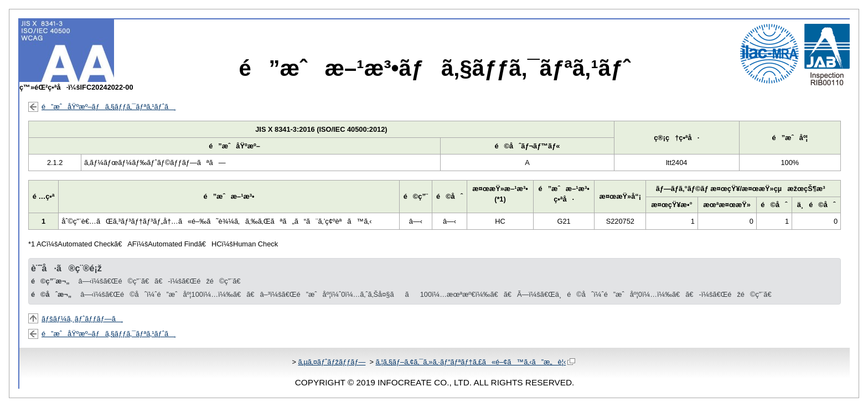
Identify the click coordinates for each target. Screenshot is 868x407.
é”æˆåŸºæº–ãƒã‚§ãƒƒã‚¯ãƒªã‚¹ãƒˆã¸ (109, 107)
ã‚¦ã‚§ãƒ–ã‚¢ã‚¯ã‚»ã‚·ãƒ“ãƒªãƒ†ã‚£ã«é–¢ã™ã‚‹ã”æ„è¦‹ (475, 362)
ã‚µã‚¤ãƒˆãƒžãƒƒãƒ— (332, 362)
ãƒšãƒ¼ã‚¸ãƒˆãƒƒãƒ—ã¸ (82, 319)
